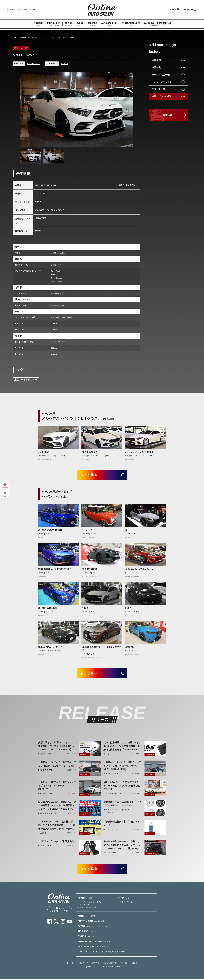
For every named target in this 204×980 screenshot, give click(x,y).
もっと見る (89, 475)
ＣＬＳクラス (55, 38)
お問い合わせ (83, 963)
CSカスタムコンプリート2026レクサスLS (101, 649)
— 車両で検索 (83, 905)
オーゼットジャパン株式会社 (116, 810)
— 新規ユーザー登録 (126, 902)
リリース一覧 (159, 89)
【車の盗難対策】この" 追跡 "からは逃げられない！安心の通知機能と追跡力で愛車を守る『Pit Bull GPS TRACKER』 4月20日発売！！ (122, 747)
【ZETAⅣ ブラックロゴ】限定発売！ (57, 842)
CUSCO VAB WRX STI (50, 530)
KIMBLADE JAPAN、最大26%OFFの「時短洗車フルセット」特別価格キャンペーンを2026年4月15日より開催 (57, 806)
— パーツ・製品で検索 (87, 908)
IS (126, 530)
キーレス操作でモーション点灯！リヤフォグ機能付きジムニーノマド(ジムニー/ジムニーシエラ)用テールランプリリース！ (122, 846)
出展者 (135, 963)
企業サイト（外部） (162, 96)
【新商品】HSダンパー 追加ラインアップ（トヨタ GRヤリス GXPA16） (57, 786)
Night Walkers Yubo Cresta (139, 569)
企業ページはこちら (127, 185)
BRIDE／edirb (45, 846)
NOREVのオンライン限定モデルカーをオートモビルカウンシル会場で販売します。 (122, 786)
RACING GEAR (45, 770)
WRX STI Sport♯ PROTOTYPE (55, 569)
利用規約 (125, 963)
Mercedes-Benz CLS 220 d (139, 452)
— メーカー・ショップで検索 (90, 902)
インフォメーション (162, 82)
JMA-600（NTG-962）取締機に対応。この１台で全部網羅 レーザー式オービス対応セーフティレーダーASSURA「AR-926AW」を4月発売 (57, 826)
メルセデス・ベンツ (38, 38)
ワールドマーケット (112, 794)
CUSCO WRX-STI (47, 608)
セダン (65, 64)
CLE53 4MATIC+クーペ (50, 647)
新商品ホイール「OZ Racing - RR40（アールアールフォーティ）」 (122, 804)
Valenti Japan (45, 754)
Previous (25, 110)
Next (128, 110)
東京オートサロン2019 (26, 380)
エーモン (107, 754)
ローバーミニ (88, 530)
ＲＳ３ (85, 608)
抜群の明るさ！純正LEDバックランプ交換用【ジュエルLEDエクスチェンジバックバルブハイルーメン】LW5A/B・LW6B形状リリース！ (56, 747)
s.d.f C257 (44, 452)
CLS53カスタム (90, 452)
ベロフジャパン (110, 830)
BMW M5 (129, 647)
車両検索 (23, 38)
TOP (15, 38)
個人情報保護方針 (110, 963)
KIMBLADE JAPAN (47, 813)
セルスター (43, 833)
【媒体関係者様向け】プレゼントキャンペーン (122, 824)
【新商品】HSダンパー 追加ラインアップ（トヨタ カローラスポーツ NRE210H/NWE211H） (122, 766)
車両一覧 (156, 67)
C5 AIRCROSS (89, 569)
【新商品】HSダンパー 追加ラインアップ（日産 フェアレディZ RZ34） (57, 764)
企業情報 (156, 60)
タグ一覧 (70, 963)
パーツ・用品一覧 (161, 75)
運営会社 (96, 963)
